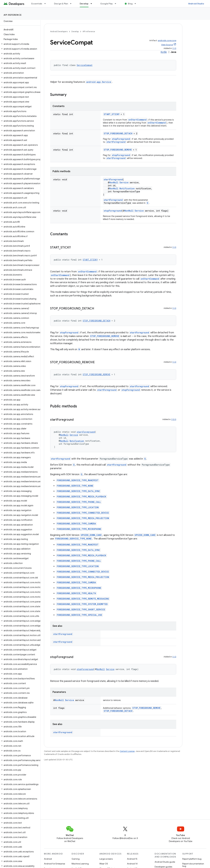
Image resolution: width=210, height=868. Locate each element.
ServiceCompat (85, 65)
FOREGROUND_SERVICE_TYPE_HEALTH (76, 593)
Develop (75, 31)
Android (48, 859)
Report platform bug (192, 859)
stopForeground (121, 139)
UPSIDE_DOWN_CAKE (91, 535)
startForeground (116, 142)
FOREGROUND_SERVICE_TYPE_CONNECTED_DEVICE (83, 513)
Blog (130, 4)
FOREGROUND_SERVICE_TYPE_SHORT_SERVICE (81, 610)
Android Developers (59, 31)
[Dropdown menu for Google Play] (117, 4)
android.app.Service (99, 82)
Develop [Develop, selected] (84, 4)
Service (124, 182)
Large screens (106, 859)
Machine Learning (80, 864)
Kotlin (164, 52)
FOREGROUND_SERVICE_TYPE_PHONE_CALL (79, 502)
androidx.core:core (167, 40)
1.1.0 (174, 48)
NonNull (114, 182)
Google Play (107, 4)
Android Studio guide (165, 862)
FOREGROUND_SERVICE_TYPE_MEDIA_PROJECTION (83, 518)
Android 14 (132, 864)
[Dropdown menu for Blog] (137, 4)
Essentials (37, 4)
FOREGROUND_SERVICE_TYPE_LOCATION (78, 507)
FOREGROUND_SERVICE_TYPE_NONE (75, 486)
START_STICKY (112, 114)
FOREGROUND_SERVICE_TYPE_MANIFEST (78, 480)
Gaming (76, 859)
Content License (127, 751)
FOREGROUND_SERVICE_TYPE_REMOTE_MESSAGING (83, 599)
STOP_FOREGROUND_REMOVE (118, 150)
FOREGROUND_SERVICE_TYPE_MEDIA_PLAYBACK (82, 497)
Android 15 (132, 859)
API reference (13, 15)
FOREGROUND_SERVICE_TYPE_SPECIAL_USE (79, 615)
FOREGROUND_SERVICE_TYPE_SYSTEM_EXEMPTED (82, 604)
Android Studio (196, 4)
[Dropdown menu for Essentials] (46, 4)
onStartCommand (137, 120)
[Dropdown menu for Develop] (93, 4)
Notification (127, 188)
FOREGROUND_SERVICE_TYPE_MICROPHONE (79, 529)
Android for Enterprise (54, 864)
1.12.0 (174, 419)
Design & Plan (61, 4)
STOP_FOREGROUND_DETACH (118, 133)
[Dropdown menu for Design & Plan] (72, 4)
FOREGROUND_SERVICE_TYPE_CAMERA (76, 524)
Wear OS (104, 864)
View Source (167, 45)
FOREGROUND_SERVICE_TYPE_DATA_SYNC (78, 491)
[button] (20, 44)
